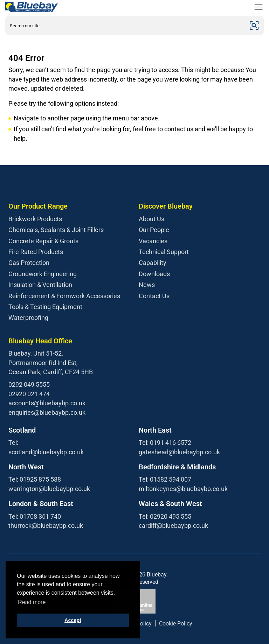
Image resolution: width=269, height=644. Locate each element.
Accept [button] (73, 620)
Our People (154, 230)
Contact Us (154, 296)
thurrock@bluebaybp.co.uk (46, 526)
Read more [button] (32, 602)
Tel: (13, 443)
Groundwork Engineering (43, 274)
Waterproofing (28, 318)
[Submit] (254, 25)
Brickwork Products (35, 219)
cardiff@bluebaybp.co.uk (173, 526)
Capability (153, 263)
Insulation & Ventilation (40, 285)
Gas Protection (29, 263)
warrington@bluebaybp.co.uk (49, 489)
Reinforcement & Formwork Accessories (64, 296)
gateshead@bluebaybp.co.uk (179, 452)
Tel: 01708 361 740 (35, 516)
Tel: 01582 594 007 (165, 479)
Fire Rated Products (36, 252)
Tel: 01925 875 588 (35, 479)
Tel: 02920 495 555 (165, 516)
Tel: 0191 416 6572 (165, 443)
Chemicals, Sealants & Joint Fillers (56, 230)
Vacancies (153, 241)
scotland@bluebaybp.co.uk (46, 452)
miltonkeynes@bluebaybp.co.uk (183, 489)
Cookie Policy (176, 624)
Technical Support (164, 252)
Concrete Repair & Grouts (43, 241)
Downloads (154, 274)
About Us (151, 219)
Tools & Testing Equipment (45, 307)
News (147, 285)
